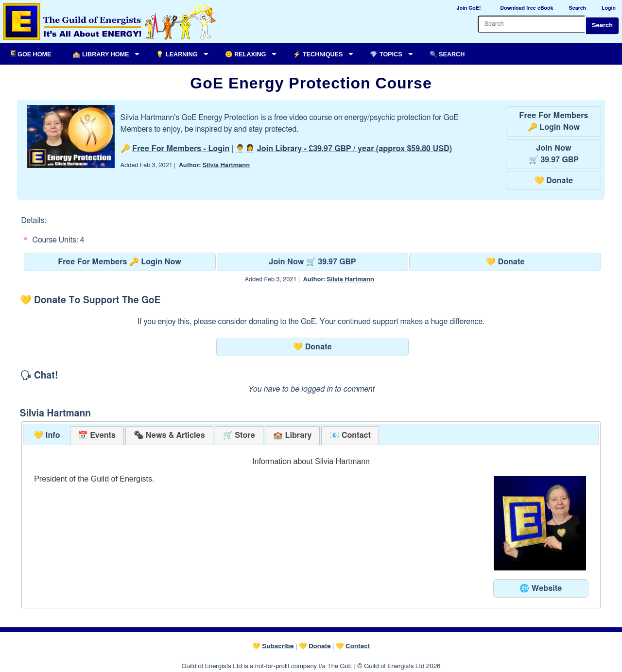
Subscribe (278, 646)
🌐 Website (541, 588)
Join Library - (354, 149)
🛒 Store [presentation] (239, 435)
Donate (320, 646)
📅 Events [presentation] (97, 435)
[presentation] (169, 436)
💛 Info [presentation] (47, 435)
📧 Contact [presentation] (350, 435)
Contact (358, 646)
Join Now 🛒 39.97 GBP (312, 262)
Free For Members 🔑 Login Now (120, 262)
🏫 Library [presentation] (292, 435)
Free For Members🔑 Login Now (553, 121)
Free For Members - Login (181, 149)
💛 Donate (554, 181)
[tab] (47, 436)
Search (602, 26)
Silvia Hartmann (226, 165)
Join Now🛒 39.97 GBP (554, 154)
